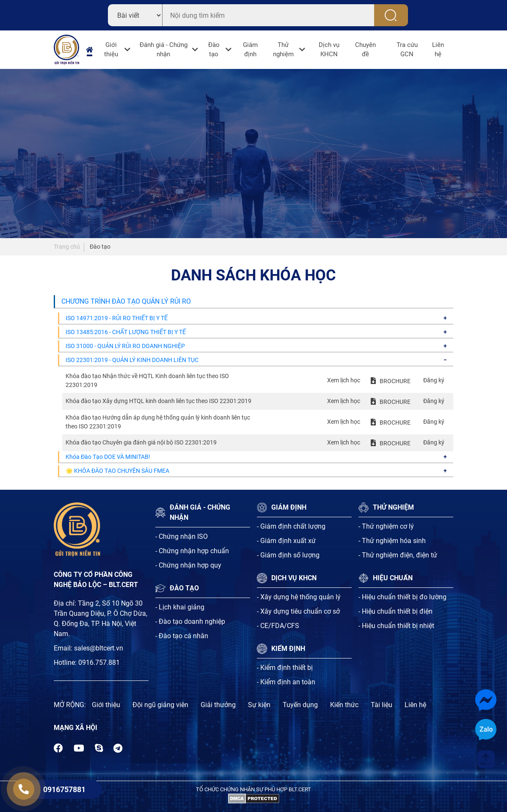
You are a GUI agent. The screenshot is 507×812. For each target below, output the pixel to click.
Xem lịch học (344, 380)
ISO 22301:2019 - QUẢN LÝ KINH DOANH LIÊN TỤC (132, 360)
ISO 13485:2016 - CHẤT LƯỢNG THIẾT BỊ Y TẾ (126, 332)
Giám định (250, 50)
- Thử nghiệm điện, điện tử (398, 555)
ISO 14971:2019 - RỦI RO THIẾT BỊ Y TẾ (117, 318)
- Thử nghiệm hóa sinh (392, 541)
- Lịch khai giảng (180, 607)
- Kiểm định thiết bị (285, 668)
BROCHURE (395, 381)
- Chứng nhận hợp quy (188, 565)
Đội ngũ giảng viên (160, 705)
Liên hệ (438, 50)
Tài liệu (382, 705)
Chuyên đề (365, 50)
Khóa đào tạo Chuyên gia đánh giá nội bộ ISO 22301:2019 (141, 442)
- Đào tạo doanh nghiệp (190, 621)
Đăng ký (434, 380)
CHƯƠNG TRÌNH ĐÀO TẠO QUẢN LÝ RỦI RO (126, 301)
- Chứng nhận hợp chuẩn (192, 551)
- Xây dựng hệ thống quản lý (299, 597)
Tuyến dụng (300, 705)
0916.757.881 (99, 662)
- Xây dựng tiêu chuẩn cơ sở (298, 611)
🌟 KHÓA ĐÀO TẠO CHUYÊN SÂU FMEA (117, 471)
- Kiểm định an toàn (286, 682)
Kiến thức (344, 705)
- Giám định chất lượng (291, 526)
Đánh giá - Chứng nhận (164, 50)
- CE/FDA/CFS (278, 626)
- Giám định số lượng (288, 555)
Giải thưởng (218, 705)
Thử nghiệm (283, 50)
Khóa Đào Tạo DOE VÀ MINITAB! (108, 457)
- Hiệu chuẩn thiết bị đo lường (402, 597)
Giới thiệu (111, 50)
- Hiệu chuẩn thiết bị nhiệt (396, 626)
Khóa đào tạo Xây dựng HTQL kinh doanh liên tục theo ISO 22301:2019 (158, 401)
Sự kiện (259, 705)
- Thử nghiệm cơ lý (386, 526)
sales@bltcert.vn (99, 648)
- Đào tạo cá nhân (182, 636)
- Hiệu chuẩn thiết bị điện (395, 611)
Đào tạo (214, 50)
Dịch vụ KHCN (329, 50)
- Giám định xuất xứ (286, 541)
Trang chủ (67, 247)
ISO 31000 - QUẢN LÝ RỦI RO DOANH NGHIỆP (125, 346)
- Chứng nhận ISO (182, 536)
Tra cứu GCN (407, 50)
